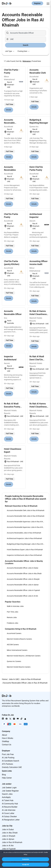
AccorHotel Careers (14, 633)
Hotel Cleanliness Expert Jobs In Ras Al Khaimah (25, 550)
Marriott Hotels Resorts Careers (19, 667)
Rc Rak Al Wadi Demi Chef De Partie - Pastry (37, 359)
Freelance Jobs (13, 623)
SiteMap (5, 741)
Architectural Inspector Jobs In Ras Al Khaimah (24, 538)
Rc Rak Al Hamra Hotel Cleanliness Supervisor (38, 314)
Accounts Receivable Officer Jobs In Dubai (22, 568)
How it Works (8, 738)
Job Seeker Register (10, 791)
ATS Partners (7, 764)
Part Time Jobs (13, 612)
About (4, 735)
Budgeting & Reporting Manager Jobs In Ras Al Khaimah (26, 544)
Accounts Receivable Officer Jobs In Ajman (23, 585)
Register (37, 3)
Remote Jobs (12, 617)
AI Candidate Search (11, 761)
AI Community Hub (10, 804)
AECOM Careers (13, 645)
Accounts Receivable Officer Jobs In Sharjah (23, 579)
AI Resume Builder (10, 807)
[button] (25, 859)
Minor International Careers (17, 650)
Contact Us (7, 745)
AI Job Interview (9, 810)
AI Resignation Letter (11, 820)
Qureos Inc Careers (14, 661)
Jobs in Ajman (8, 839)
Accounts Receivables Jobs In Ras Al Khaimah (24, 533)
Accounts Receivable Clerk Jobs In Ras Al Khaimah (26, 510)
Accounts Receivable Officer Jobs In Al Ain (22, 596)
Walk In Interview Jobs (15, 606)
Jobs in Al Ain (8, 846)
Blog (4, 775)
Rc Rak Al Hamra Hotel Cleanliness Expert (38, 407)
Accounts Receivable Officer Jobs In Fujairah (23, 590)
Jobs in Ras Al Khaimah (12, 842)
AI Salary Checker (9, 817)
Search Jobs (7, 794)
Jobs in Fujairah (9, 849)
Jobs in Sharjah (9, 836)
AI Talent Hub (8, 800)
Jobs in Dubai (8, 829)
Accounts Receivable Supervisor (9, 123)
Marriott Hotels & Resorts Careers (19, 639)
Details (9, 110)
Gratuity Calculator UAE (12, 767)
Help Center (7, 778)
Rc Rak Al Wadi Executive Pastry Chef (12, 407)
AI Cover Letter (8, 813)
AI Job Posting (8, 758)
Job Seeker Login (9, 788)
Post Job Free (8, 754)
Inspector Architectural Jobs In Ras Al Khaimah (24, 555)
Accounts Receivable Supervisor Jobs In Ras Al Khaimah (26, 522)
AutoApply (6, 797)
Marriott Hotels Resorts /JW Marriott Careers (24, 656)
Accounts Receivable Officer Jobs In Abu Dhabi (24, 574)
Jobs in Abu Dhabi (10, 833)
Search (26, 45)
